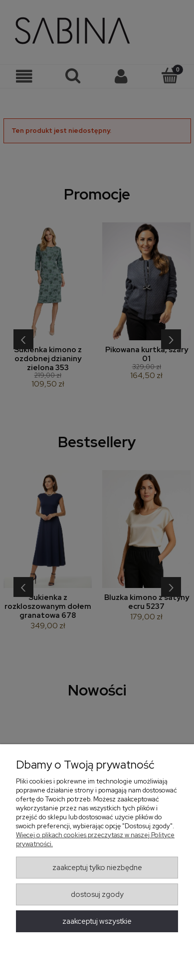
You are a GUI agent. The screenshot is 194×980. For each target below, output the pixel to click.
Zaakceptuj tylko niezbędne (97, 868)
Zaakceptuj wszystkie (97, 921)
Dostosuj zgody (97, 894)
